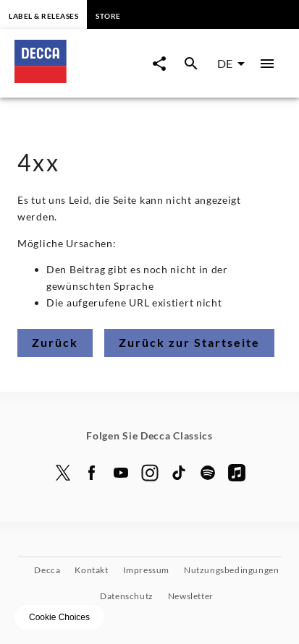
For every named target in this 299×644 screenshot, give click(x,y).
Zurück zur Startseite (189, 342)
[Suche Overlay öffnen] (191, 64)
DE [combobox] (225, 63)
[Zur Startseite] (80, 78)
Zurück (55, 342)
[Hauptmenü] (267, 64)
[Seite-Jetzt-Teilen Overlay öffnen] (159, 64)
